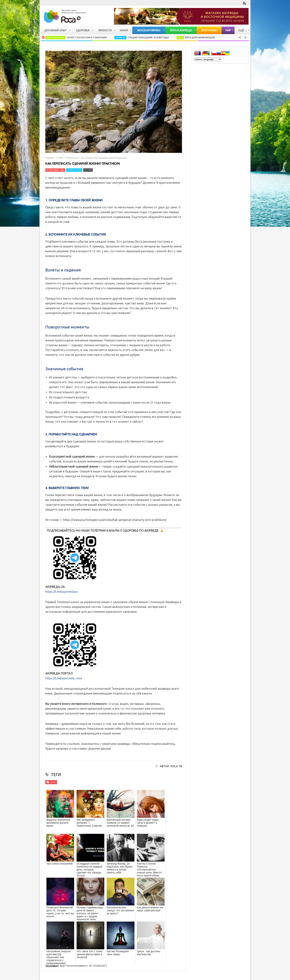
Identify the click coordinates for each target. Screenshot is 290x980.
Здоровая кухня (55, 38)
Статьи (60, 158)
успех (53, 782)
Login (244, 3)
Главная (49, 158)
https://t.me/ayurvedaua (61, 592)
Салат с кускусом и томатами (87, 37)
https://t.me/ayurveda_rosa (64, 678)
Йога (180, 38)
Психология (72, 158)
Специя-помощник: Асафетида (148, 37)
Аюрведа (120, 38)
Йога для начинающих (200, 37)
